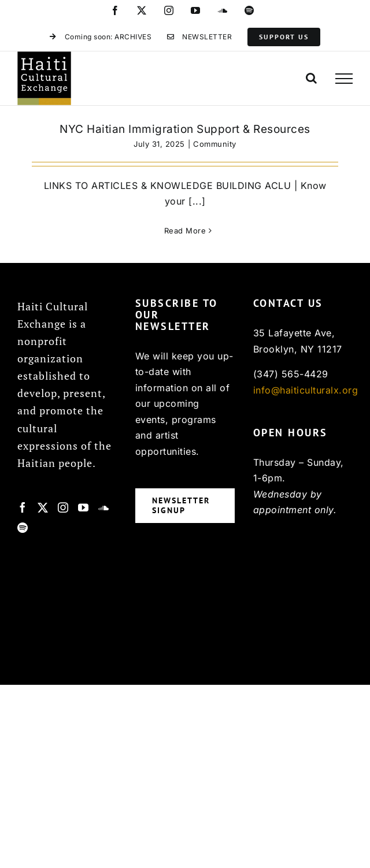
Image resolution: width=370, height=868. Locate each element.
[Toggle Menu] (344, 79)
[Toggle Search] (312, 78)
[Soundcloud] (104, 507)
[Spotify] (23, 528)
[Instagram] (63, 507)
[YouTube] (84, 507)
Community (215, 144)
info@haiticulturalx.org (306, 390)
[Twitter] (43, 507)
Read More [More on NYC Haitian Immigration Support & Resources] (185, 231)
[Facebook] (23, 507)
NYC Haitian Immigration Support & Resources (185, 129)
